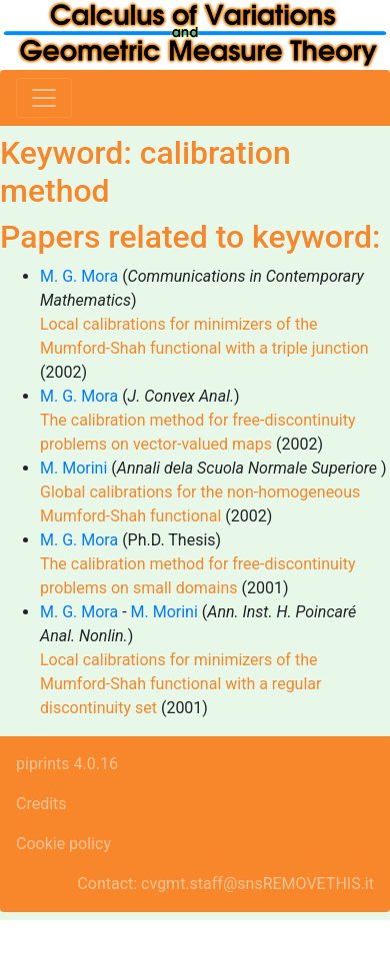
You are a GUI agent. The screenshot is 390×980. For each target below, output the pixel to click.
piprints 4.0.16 (67, 764)
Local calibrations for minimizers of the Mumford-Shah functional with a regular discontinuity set (180, 684)
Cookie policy (63, 844)
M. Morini (73, 468)
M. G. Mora (79, 276)
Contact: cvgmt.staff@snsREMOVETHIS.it (225, 884)
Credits (41, 804)
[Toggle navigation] (44, 98)
